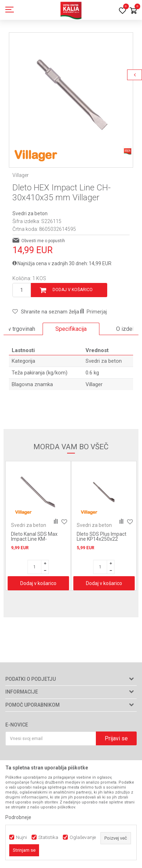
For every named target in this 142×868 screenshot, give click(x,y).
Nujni (21, 837)
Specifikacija (71, 329)
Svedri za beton (30, 213)
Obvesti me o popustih (43, 241)
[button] (46, 312)
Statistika (48, 837)
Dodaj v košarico (73, 290)
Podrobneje (18, 817)
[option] (71, 94)
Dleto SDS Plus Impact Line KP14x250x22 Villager (102, 539)
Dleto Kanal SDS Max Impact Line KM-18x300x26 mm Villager (37, 539)
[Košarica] (133, 11)
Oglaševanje (83, 837)
